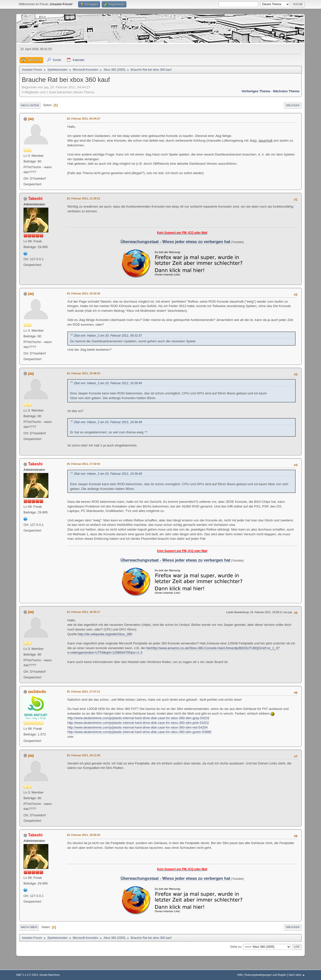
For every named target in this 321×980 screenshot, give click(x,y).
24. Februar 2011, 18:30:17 (84, 612)
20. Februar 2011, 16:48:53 (84, 373)
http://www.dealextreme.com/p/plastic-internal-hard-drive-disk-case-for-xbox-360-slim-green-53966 (139, 732)
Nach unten (30, 105)
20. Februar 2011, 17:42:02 (84, 464)
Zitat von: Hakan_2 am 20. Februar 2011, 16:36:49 (108, 383)
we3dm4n (37, 692)
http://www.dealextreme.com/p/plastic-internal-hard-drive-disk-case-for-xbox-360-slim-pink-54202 (138, 723)
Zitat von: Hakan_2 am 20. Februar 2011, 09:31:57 (108, 336)
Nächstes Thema (286, 91)
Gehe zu (236, 947)
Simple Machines (50, 975)
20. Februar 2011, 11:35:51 (84, 198)
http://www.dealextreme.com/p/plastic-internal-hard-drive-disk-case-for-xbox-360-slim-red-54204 (138, 727)
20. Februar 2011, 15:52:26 (84, 293)
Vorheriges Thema (256, 91)
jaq (31, 119)
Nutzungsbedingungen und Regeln (266, 975)
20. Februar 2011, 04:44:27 (84, 119)
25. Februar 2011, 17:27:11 (84, 692)
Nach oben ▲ (297, 975)
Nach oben (29, 927)
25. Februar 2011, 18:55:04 (84, 835)
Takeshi (35, 199)
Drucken (293, 105)
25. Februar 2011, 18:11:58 (84, 755)
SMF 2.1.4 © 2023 (27, 975)
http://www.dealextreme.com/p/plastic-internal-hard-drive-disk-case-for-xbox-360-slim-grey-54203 (138, 718)
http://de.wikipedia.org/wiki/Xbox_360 (105, 634)
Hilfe (240, 975)
